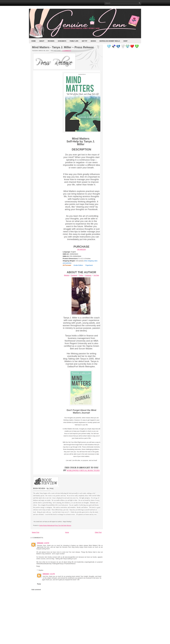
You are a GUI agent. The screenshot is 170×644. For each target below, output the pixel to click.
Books (93, 41)
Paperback (89, 265)
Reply (38, 566)
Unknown (40, 543)
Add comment (36, 590)
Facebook (74, 275)
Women (69, 525)
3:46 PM (47, 543)
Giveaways (62, 41)
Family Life (74, 41)
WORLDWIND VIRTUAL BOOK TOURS (83, 470)
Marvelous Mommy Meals (110, 41)
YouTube (96, 275)
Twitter (81, 275)
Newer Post (36, 532)
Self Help (64, 525)
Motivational (51, 525)
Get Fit (85, 41)
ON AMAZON (81, 250)
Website (67, 275)
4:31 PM (52, 574)
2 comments (67, 51)
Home (34, 41)
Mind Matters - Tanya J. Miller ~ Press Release (63, 47)
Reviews (51, 41)
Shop (125, 41)
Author (41, 525)
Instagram (88, 275)
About (42, 41)
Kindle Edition (78, 265)
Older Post (98, 532)
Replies (41, 570)
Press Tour (58, 525)
